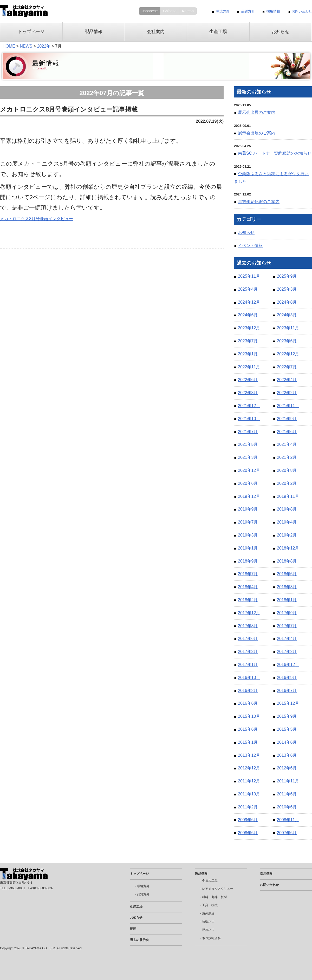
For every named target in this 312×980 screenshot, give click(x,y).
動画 (133, 929)
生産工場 (218, 32)
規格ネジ (208, 930)
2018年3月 (287, 587)
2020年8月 (287, 470)
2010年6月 (287, 807)
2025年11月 (249, 276)
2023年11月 (288, 328)
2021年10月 (249, 419)
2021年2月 (287, 457)
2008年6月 (248, 833)
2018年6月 (287, 574)
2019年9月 (248, 509)
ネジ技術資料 (211, 938)
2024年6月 (248, 315)
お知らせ (281, 32)
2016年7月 (287, 691)
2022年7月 (287, 367)
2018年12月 (288, 548)
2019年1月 (248, 548)
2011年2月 (248, 807)
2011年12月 (249, 781)
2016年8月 (248, 691)
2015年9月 (287, 716)
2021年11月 (288, 406)
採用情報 (273, 11)
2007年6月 (287, 833)
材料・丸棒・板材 (214, 897)
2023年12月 (249, 328)
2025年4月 (248, 289)
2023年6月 (287, 341)
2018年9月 (248, 561)
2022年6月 (248, 380)
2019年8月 (287, 509)
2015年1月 (248, 742)
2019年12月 (249, 496)
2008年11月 (288, 820)
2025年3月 (287, 289)
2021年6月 (287, 432)
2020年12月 (249, 470)
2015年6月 (248, 729)
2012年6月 (287, 768)
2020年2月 (287, 483)
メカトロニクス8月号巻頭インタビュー (37, 219)
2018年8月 (287, 561)
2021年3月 (248, 457)
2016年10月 (249, 678)
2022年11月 (249, 367)
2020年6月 (248, 483)
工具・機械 (210, 905)
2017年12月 (249, 613)
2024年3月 (287, 315)
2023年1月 (248, 354)
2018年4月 (248, 587)
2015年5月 (287, 729)
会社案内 (156, 32)
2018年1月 (287, 600)
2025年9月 (287, 276)
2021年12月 (249, 406)
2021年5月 (248, 444)
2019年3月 (248, 535)
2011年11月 (288, 781)
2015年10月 (249, 716)
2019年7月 (248, 522)
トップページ (31, 32)
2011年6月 (287, 794)
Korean (188, 11)
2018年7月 (248, 574)
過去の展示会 (139, 940)
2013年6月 (287, 755)
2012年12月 (249, 768)
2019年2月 (287, 535)
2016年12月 (288, 665)
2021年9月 (287, 419)
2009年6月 (248, 820)
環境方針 (223, 11)
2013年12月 (249, 755)
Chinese (170, 11)
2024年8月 (287, 302)
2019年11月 (288, 496)
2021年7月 (248, 432)
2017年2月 (287, 652)
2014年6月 (287, 742)
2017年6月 (248, 639)
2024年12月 (249, 302)
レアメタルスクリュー (218, 889)
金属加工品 (210, 881)
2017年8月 (248, 626)
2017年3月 (248, 652)
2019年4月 (287, 522)
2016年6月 (248, 703)
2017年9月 (287, 613)
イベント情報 (250, 246)
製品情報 (94, 32)
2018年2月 (248, 600)
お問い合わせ (302, 11)
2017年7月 (287, 626)
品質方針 (248, 11)
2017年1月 (248, 665)
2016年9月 (287, 678)
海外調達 (208, 913)
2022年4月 (287, 380)
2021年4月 (287, 444)
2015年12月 (288, 703)
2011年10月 (249, 794)
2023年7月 (248, 341)
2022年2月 (287, 393)
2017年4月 (287, 639)
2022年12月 (288, 354)
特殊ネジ (208, 922)
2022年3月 (248, 393)
